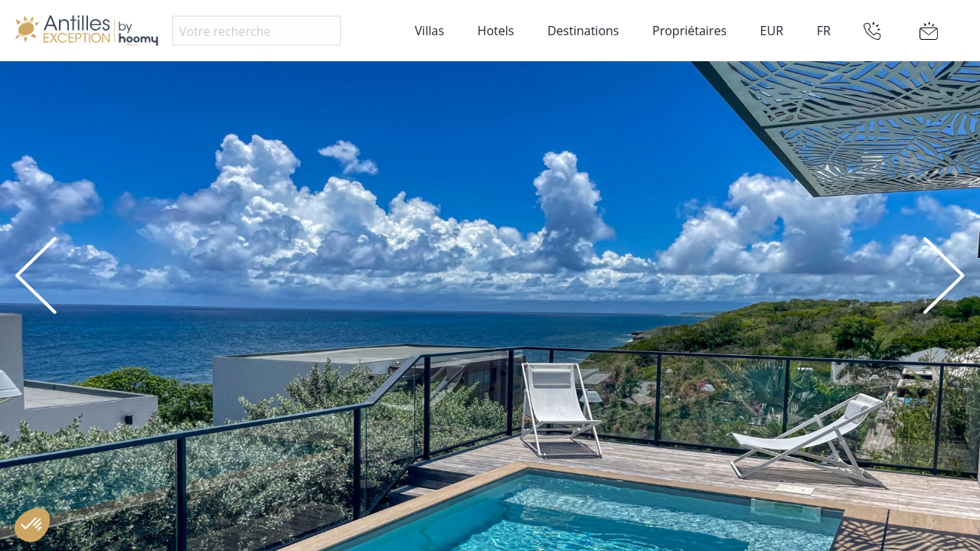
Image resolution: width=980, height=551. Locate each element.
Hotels (496, 31)
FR (824, 31)
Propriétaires (689, 31)
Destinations (583, 31)
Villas (430, 31)
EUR (772, 31)
